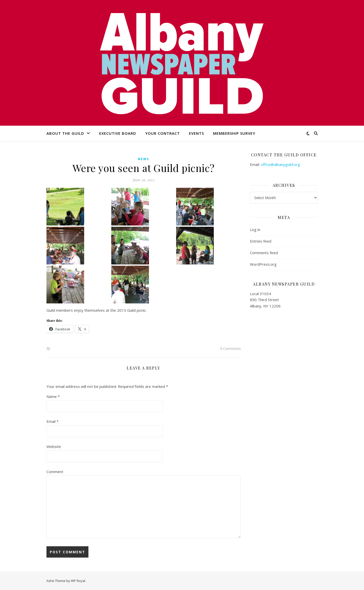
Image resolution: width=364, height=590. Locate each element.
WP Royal (78, 581)
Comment (55, 472)
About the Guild (65, 133)
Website (54, 446)
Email (53, 421)
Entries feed (261, 241)
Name (53, 396)
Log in (255, 230)
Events (196, 133)
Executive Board (118, 133)
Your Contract (163, 133)
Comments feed (264, 253)
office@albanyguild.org (280, 164)
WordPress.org (263, 264)
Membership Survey (234, 133)
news (143, 159)
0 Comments (230, 348)
